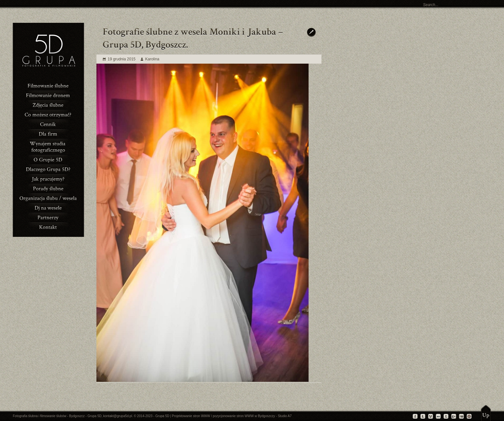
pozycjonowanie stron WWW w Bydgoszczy (244, 416)
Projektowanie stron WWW (191, 416)
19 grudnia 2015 (122, 59)
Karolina (152, 59)
